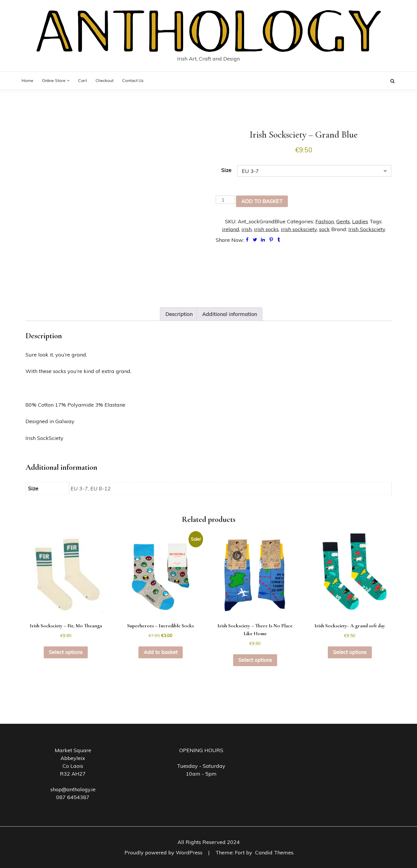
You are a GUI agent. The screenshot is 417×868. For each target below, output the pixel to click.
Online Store (54, 81)
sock (324, 229)
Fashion (325, 221)
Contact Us (133, 81)
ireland (231, 229)
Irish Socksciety (367, 229)
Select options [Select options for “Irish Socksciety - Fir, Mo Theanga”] (66, 652)
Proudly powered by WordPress (164, 853)
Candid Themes (274, 853)
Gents (343, 221)
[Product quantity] (225, 200)
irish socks (266, 229)
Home (28, 81)
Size (226, 170)
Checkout (105, 81)
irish (247, 229)
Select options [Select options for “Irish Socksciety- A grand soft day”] (350, 652)
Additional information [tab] (229, 314)
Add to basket (262, 201)
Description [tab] (179, 314)
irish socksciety (299, 229)
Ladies (360, 221)
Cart (83, 81)
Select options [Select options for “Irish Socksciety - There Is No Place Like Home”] (255, 660)
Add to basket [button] (161, 652)
